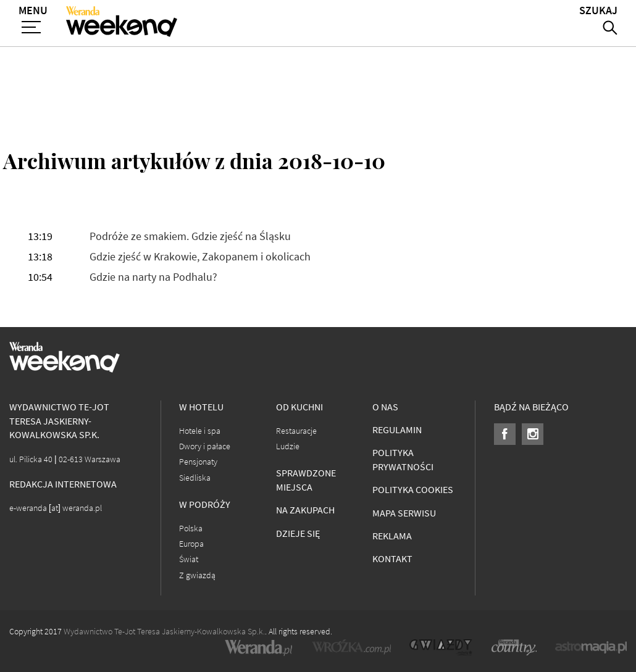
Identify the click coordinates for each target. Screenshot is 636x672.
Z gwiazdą (197, 575)
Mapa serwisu (404, 513)
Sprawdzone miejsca (306, 480)
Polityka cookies (413, 490)
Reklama (392, 536)
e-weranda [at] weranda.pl (56, 508)
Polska (191, 529)
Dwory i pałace (205, 446)
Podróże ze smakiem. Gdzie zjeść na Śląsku (190, 237)
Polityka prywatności (403, 460)
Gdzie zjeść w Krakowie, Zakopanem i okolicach (200, 257)
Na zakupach (305, 510)
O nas (385, 407)
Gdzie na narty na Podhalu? (153, 277)
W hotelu (201, 407)
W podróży (205, 504)
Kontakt (392, 559)
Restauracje (296, 431)
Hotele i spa (200, 431)
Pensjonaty (198, 462)
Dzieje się (298, 533)
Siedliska (195, 478)
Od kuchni (299, 407)
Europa (191, 544)
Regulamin (397, 430)
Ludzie (288, 446)
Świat (189, 559)
